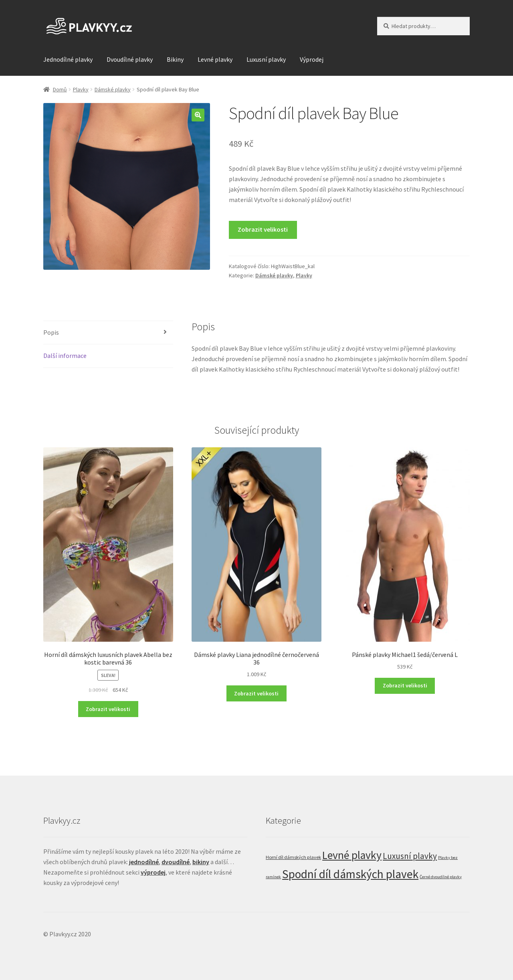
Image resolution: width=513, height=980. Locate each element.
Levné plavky (215, 59)
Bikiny (175, 59)
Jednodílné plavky (68, 59)
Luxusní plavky (266, 59)
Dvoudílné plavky (130, 59)
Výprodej (312, 59)
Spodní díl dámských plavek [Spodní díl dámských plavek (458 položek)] (350, 874)
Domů (60, 89)
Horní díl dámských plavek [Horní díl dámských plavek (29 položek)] (293, 857)
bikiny (201, 862)
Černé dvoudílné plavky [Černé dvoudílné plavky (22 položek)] (441, 877)
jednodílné (144, 862)
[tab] (108, 333)
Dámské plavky (113, 89)
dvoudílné (176, 862)
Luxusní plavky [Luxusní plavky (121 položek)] (410, 856)
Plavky (81, 89)
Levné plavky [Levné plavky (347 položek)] (352, 855)
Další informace (65, 356)
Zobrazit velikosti (263, 229)
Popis (51, 332)
